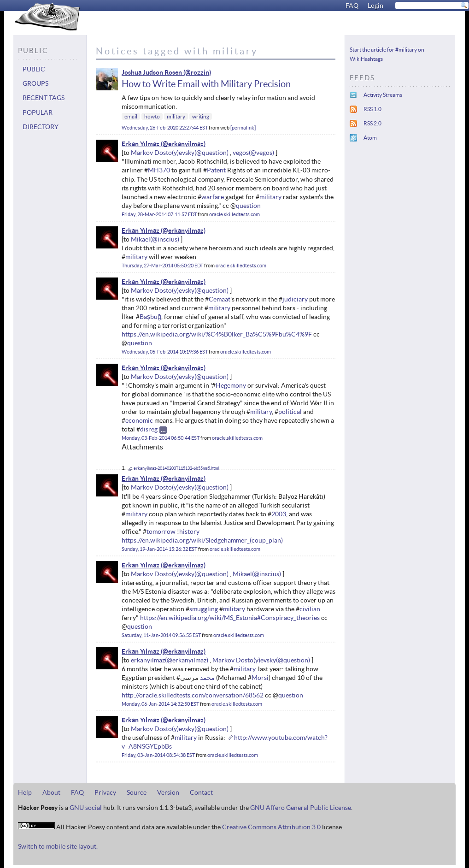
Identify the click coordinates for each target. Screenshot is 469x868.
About (51, 792)
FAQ (352, 6)
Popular (38, 112)
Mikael (141, 239)
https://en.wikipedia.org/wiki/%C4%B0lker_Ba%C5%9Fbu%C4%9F (217, 334)
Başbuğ (150, 317)
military (176, 116)
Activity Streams (383, 95)
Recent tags (44, 98)
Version (168, 792)
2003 (279, 514)
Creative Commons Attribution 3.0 (271, 827)
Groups (35, 83)
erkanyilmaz (148, 660)
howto (152, 116)
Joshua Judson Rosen (152, 72)
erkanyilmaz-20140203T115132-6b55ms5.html (176, 468)
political (290, 412)
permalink (243, 128)
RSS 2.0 (372, 123)
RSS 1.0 (372, 109)
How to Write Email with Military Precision (206, 84)
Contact (201, 792)
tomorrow (161, 531)
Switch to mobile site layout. (58, 846)
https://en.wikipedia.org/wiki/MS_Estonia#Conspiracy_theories (230, 618)
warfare (213, 197)
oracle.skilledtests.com (234, 214)
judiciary (295, 299)
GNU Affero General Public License (301, 808)
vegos (241, 153)
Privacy (105, 792)
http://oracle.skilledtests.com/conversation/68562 (193, 695)
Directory (41, 127)
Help (25, 792)
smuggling (204, 609)
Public (34, 69)
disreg (149, 429)
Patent (216, 170)
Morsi (260, 678)
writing (201, 116)
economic (139, 420)
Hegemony (231, 385)
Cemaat (220, 299)
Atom (370, 138)
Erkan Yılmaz (141, 144)
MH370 (159, 170)
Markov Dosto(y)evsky (163, 153)
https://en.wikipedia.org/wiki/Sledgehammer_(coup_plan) (202, 540)
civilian (310, 609)
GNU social (86, 808)
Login (375, 6)
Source (137, 792)
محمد (207, 678)
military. (245, 669)
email (131, 116)
